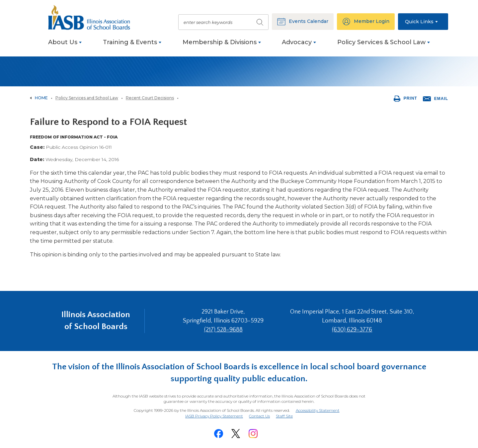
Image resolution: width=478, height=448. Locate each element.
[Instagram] (253, 434)
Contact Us (259, 416)
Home (41, 98)
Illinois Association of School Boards (96, 321)
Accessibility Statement (318, 410)
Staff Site (284, 416)
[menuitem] (65, 46)
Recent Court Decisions (150, 98)
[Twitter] (236, 434)
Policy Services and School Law (87, 98)
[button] (423, 22)
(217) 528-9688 (223, 330)
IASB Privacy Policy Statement (214, 416)
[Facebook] (218, 434)
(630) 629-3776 (352, 330)
